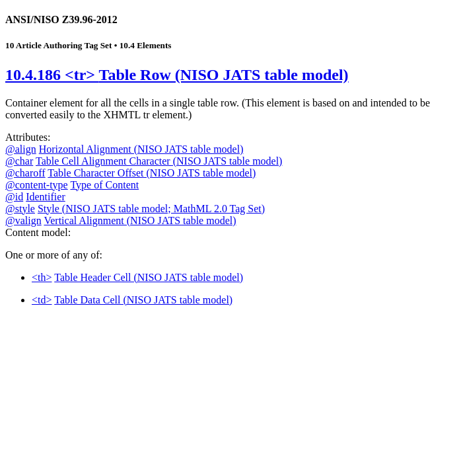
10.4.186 (177, 75)
